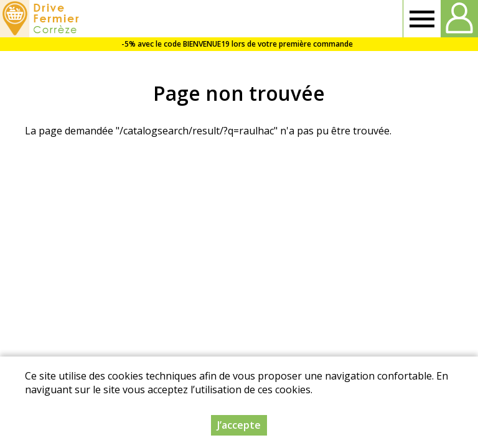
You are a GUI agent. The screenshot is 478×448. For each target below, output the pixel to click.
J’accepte (239, 425)
